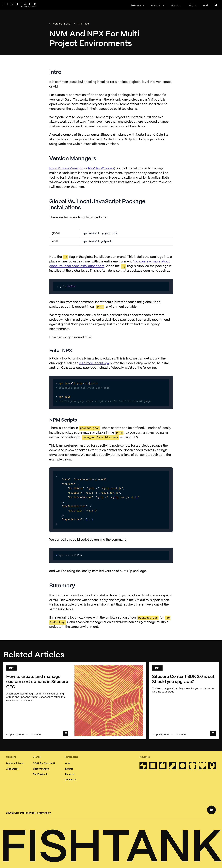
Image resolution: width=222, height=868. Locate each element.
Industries (158, 5)
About (176, 5)
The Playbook (40, 774)
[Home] (20, 5)
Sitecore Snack (41, 769)
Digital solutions (15, 763)
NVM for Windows (101, 168)
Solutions (138, 5)
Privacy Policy (43, 813)
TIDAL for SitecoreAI (44, 763)
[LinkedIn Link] (211, 810)
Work (206, 5)
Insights (192, 5)
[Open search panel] (216, 5)
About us (69, 774)
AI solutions (12, 769)
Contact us (70, 779)
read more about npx (94, 363)
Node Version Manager (66, 168)
